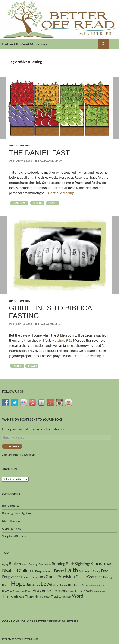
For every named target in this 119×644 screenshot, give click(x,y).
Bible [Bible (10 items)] (13, 564)
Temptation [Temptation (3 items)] (99, 591)
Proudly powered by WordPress (20, 639)
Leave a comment (50, 161)
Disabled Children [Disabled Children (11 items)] (18, 571)
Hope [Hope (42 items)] (18, 583)
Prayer (53, 203)
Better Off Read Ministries (25, 44)
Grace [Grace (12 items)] (81, 576)
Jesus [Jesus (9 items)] (31, 584)
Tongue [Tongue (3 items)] (47, 597)
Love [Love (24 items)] (46, 584)
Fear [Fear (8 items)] (105, 571)
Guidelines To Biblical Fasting (52, 312)
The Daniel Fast (39, 153)
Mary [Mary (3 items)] (55, 585)
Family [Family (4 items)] (97, 571)
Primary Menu (114, 44)
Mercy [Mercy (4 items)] (78, 585)
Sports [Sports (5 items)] (88, 591)
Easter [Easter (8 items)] (59, 571)
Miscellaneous (12, 521)
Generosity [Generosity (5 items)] (30, 577)
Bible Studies (11, 505)
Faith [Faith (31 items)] (71, 570)
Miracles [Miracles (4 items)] (87, 585)
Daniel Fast (20, 203)
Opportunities (19, 146)
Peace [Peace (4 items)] (29, 591)
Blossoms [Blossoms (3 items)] (24, 564)
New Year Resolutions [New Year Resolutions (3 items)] (13, 591)
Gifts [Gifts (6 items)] (41, 577)
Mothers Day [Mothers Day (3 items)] (99, 585)
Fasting (38, 203)
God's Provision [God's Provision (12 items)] (60, 576)
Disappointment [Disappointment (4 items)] (44, 571)
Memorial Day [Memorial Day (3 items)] (66, 585)
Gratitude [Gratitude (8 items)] (95, 577)
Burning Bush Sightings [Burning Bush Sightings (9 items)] (71, 564)
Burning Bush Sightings (17, 513)
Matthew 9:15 (62, 340)
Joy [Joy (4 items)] (38, 585)
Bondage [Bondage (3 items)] (34, 564)
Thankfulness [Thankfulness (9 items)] (13, 596)
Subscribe (12, 446)
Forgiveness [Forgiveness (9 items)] (12, 577)
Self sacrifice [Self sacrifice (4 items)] (72, 591)
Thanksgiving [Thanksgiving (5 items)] (34, 596)
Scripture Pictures (14, 536)
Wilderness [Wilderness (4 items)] (65, 597)
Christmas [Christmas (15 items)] (102, 563)
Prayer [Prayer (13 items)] (39, 590)
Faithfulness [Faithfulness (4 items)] (85, 571)
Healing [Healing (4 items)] (107, 577)
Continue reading (63, 193)
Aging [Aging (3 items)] (5, 564)
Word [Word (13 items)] (78, 596)
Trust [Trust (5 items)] (55, 596)
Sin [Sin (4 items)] (82, 591)
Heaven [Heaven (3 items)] (6, 585)
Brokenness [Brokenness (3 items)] (45, 564)
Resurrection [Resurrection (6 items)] (56, 591)
